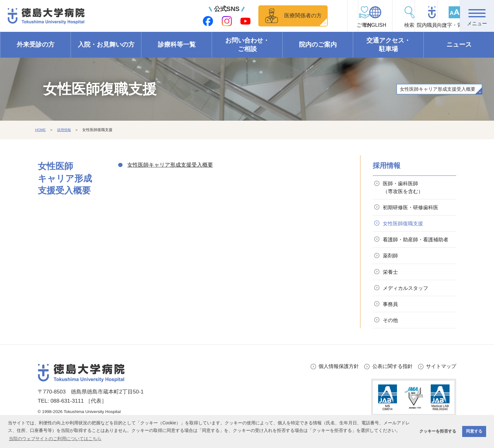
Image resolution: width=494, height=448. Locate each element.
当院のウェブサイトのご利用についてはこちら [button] (55, 439)
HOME (41, 130)
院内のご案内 (318, 45)
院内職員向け (408, 25)
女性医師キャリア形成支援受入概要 (435, 89)
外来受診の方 (36, 45)
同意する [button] (474, 431)
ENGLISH (338, 25)
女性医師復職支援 (405, 226)
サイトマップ (440, 382)
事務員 (391, 318)
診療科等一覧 (177, 45)
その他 (391, 335)
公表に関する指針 (389, 382)
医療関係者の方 (256, 16)
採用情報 (65, 130)
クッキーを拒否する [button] (438, 431)
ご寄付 (304, 25)
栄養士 (391, 285)
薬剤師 (391, 268)
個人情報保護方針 (333, 382)
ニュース (459, 45)
